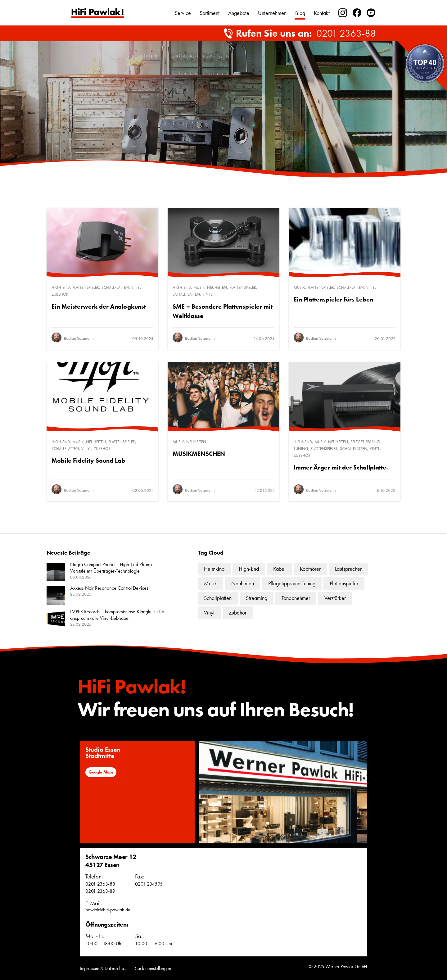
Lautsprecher (348, 569)
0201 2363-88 (346, 34)
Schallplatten (115, 287)
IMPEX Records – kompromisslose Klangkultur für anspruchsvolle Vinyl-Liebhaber (117, 615)
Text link (98, 13)
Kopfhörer (310, 569)
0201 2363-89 (100, 891)
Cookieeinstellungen (153, 968)
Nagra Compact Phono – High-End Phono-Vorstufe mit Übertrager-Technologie (112, 568)
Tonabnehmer (296, 598)
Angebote (239, 13)
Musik (199, 287)
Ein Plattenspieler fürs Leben (333, 299)
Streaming (257, 598)
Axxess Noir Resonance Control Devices (109, 588)
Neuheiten (217, 287)
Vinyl (136, 287)
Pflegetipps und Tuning (292, 583)
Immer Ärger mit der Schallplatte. (341, 467)
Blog (300, 13)
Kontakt (322, 13)
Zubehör (60, 294)
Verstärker (335, 598)
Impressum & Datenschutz (103, 968)
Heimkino (214, 569)
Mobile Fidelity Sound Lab (88, 461)
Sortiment (210, 13)
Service (183, 13)
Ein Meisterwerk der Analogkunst (99, 306)
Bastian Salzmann (79, 338)
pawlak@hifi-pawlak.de (108, 910)
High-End (61, 287)
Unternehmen (272, 13)
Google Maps (101, 772)
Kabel (279, 569)
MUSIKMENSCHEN (199, 454)
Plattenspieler (86, 287)
